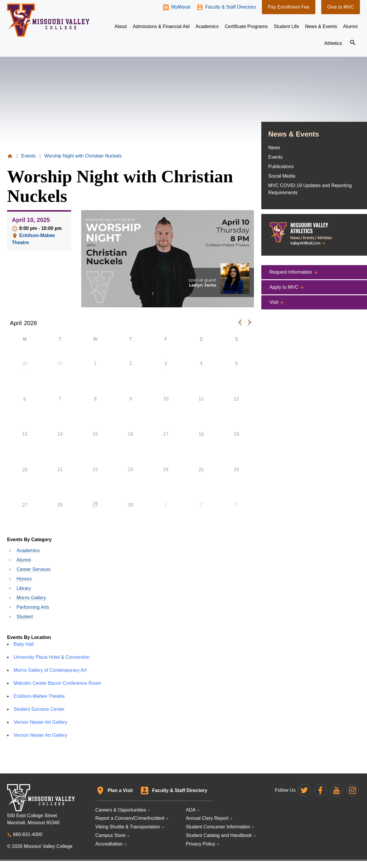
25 (201, 470)
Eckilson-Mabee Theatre (39, 696)
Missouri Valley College (48, 20)
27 (25, 505)
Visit (274, 302)
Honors (24, 579)
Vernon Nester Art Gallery (40, 722)
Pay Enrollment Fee (289, 7)
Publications (281, 167)
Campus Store (110, 835)
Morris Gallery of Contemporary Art (50, 670)
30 (25, 364)
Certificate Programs (246, 26)
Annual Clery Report (207, 818)
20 (25, 470)
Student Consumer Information (218, 827)
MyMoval (181, 7)
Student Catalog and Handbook (219, 835)
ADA (191, 810)
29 (95, 504)
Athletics (333, 43)
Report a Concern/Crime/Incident (130, 818)
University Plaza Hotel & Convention (52, 657)
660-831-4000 (28, 834)
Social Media (282, 176)
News (274, 148)
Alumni (24, 560)
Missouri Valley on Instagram (353, 790)
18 (201, 434)
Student (25, 617)
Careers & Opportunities (121, 810)
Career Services (34, 569)
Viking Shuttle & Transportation (128, 827)
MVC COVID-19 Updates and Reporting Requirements (310, 189)
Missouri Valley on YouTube (337, 790)
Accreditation (109, 844)
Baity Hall (24, 644)
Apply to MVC (284, 287)
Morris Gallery (31, 598)
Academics (28, 550)
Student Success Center (39, 709)
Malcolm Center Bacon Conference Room (57, 683)
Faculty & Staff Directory (231, 7)
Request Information (291, 272)
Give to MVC (341, 7)
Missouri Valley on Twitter (304, 790)
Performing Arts (33, 607)
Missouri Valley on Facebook (320, 790)
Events (276, 157)
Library (24, 588)
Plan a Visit (120, 790)
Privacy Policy (201, 844)
